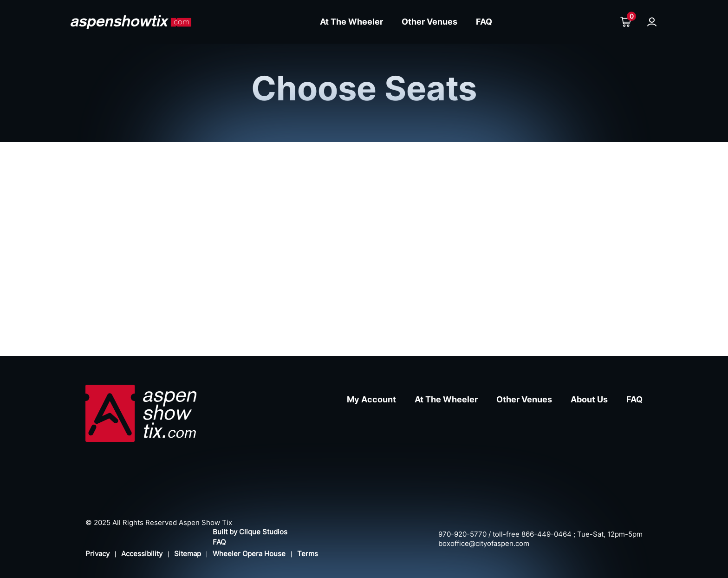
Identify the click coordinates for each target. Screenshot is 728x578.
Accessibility (142, 554)
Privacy (97, 554)
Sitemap (188, 554)
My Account (371, 399)
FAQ (484, 22)
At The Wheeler (351, 22)
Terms (308, 554)
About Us (589, 399)
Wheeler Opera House (249, 554)
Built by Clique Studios (250, 532)
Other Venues (429, 22)
